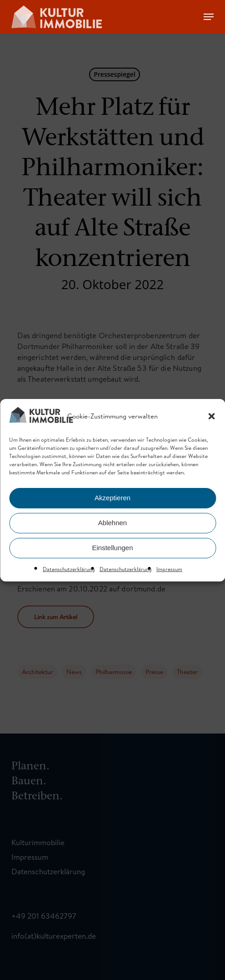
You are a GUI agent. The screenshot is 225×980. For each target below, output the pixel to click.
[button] (211, 416)
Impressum (169, 569)
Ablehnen (112, 523)
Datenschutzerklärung (69, 569)
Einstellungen (112, 548)
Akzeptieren (112, 498)
